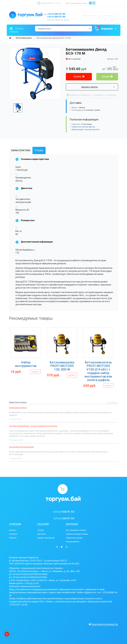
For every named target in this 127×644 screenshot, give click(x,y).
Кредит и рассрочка (46, 538)
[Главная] (10, 38)
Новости (13, 538)
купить (36, 372)
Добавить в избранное (79, 95)
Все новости (113, 403)
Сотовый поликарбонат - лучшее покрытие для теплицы (33, 426)
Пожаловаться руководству (105, 624)
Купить (79, 77)
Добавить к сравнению (105, 95)
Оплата (41, 530)
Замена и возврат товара (77, 534)
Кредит (107, 77)
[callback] (7, 634)
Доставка (42, 534)
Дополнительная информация (34, 242)
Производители (73, 542)
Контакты (13, 534)
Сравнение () (109, 16)
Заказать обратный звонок (58, 20)
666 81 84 (56, 14)
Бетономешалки (24, 38)
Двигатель (24, 188)
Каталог (13, 530)
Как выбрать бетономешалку (22, 447)
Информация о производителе (86, 130)
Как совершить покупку (76, 530)
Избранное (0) (91, 16)
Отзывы (39, 150)
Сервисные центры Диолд (83, 127)
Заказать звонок (98, 87)
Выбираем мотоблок (18, 408)
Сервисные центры (74, 538)
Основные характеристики (32, 159)
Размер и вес (25, 220)
